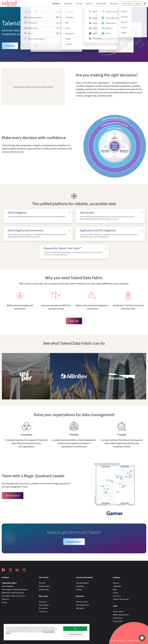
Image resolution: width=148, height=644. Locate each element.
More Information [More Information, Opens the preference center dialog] (75, 634)
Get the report (13, 495)
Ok (75, 629)
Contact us (31, 46)
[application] (142, 638)
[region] (47, 632)
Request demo (74, 542)
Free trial (10, 46)
